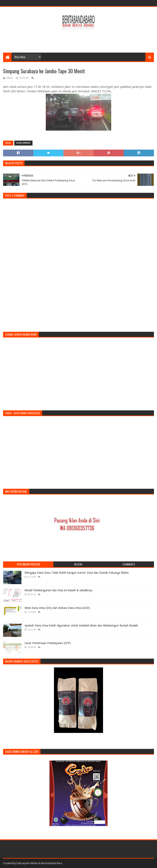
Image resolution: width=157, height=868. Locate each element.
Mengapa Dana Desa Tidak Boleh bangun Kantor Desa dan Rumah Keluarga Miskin (77, 573)
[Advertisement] (78, 39)
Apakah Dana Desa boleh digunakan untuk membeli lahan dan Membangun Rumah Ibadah (81, 625)
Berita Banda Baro (52, 863)
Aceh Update (23, 143)
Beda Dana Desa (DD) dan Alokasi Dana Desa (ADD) (57, 608)
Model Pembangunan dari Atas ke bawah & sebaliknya (58, 590)
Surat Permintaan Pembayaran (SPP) (48, 643)
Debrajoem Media (27, 863)
